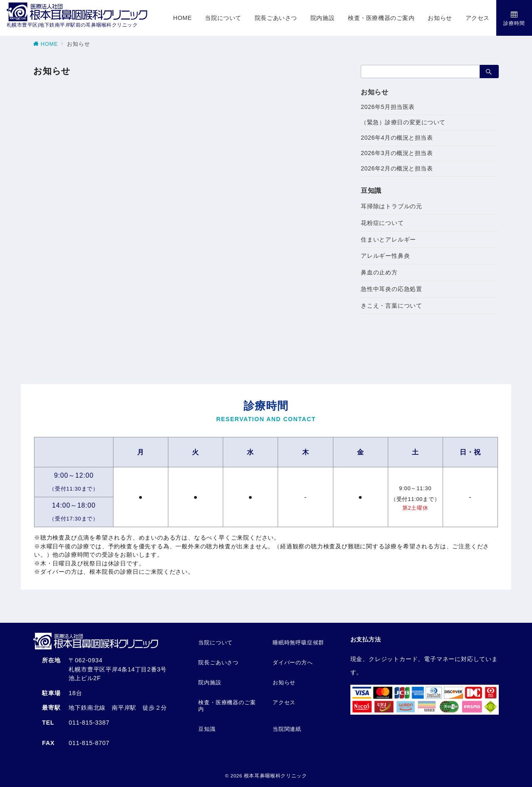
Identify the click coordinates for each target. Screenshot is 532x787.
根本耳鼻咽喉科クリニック (276, 776)
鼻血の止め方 (379, 272)
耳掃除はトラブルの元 (392, 206)
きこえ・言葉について (392, 306)
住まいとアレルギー (388, 239)
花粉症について (382, 223)
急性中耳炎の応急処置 (392, 289)
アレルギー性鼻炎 (385, 256)
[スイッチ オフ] (514, 18)
